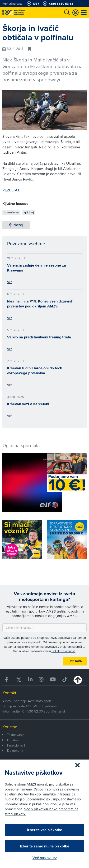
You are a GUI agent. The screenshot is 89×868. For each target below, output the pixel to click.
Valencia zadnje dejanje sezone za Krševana (37, 268)
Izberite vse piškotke (44, 830)
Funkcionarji (16, 745)
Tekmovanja (16, 735)
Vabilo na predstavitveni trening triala (39, 337)
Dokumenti (15, 751)
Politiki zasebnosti (63, 651)
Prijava (76, 661)
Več (10, 282)
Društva (13, 740)
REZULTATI (11, 190)
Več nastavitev (45, 858)
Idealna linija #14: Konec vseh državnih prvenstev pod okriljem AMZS (40, 304)
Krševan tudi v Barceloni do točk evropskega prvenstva (35, 371)
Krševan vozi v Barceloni (28, 404)
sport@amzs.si (54, 711)
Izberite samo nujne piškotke (45, 846)
